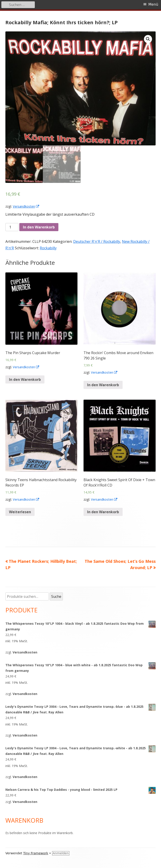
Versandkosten (26, 206)
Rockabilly (48, 248)
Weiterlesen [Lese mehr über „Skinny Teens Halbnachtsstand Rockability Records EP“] (20, 512)
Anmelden (61, 853)
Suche (56, 596)
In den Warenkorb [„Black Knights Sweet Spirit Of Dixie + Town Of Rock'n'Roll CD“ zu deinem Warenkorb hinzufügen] (103, 512)
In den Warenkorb (39, 227)
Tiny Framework (36, 853)
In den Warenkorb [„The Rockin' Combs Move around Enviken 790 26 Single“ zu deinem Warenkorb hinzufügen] (103, 385)
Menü (153, 4)
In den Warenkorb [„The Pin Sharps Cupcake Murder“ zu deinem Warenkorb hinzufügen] (25, 379)
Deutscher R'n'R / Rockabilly (97, 241)
